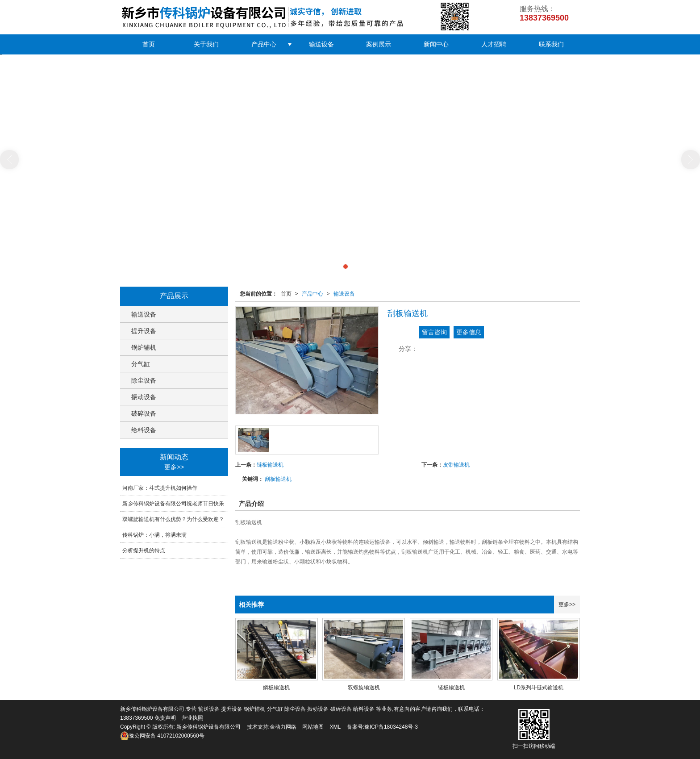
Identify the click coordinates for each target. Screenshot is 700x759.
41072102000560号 (162, 736)
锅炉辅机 (144, 347)
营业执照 (192, 718)
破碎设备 (144, 413)
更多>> (567, 605)
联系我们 (551, 44)
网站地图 (313, 727)
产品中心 (264, 44)
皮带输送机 (456, 465)
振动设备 (144, 397)
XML (335, 727)
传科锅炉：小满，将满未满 (154, 535)
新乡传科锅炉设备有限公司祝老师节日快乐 (173, 504)
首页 (149, 44)
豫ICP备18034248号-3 (391, 727)
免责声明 (165, 718)
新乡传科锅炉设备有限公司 (208, 727)
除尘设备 (144, 380)
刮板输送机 (278, 479)
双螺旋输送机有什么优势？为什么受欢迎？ (173, 519)
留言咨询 (434, 332)
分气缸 (141, 364)
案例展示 (379, 44)
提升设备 (144, 331)
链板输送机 (270, 465)
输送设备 (321, 44)
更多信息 (469, 332)
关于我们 (206, 44)
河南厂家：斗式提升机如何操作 (160, 488)
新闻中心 (436, 44)
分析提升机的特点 (144, 550)
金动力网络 (283, 727)
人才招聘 (494, 44)
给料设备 (144, 430)
